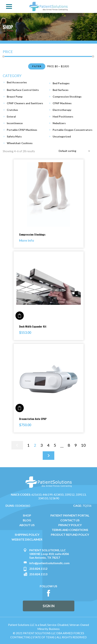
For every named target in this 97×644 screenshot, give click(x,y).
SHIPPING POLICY (27, 535)
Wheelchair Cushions (20, 143)
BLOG (27, 520)
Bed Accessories (17, 82)
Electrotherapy (62, 110)
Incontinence (15, 123)
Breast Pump (15, 97)
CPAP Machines (62, 103)
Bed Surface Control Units (23, 90)
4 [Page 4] (48, 445)
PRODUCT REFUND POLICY (70, 535)
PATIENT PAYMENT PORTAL (70, 515)
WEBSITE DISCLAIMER (27, 539)
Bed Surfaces (61, 90)
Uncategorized (62, 136)
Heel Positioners (63, 116)
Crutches (12, 110)
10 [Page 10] (83, 445)
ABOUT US (27, 525)
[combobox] (75, 151)
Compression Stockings (67, 97)
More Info (27, 240)
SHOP (27, 515)
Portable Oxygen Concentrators (73, 130)
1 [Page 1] (28, 445)
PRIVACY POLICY (70, 525)
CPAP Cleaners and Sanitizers (25, 103)
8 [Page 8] (69, 445)
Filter (37, 66)
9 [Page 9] (76, 445)
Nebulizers (59, 123)
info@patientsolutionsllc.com (49, 563)
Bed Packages (61, 83)
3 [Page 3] (42, 445)
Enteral (11, 116)
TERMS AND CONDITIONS (70, 530)
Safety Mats (14, 136)
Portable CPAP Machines (22, 130)
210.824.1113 (38, 574)
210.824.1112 (38, 569)
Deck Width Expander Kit (33, 326)
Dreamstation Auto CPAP (33, 419)
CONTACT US (70, 520)
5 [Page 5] (55, 445)
